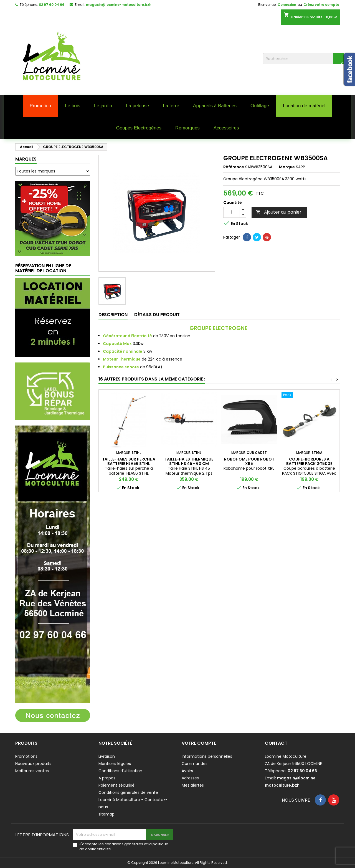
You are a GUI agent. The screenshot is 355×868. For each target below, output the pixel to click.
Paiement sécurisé (116, 785)
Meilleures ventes (32, 771)
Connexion (287, 5)
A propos (107, 778)
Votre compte (199, 743)
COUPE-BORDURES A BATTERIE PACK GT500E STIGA (309, 464)
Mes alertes (193, 785)
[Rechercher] (303, 59)
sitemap (106, 814)
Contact (276, 743)
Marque (287, 167)
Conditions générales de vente (128, 792)
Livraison (107, 756)
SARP (301, 167)
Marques (26, 159)
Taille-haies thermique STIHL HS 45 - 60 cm (189, 461)
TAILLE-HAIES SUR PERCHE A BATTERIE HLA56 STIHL (129, 461)
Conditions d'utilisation (120, 771)
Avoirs (187, 771)
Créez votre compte (321, 5)
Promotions (26, 756)
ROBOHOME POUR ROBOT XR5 (249, 461)
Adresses (190, 778)
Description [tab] (113, 315)
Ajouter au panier (279, 212)
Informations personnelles (207, 756)
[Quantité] (232, 212)
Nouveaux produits (33, 764)
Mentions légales (115, 764)
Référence (234, 167)
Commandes (195, 764)
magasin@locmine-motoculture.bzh (119, 5)
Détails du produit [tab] (157, 315)
